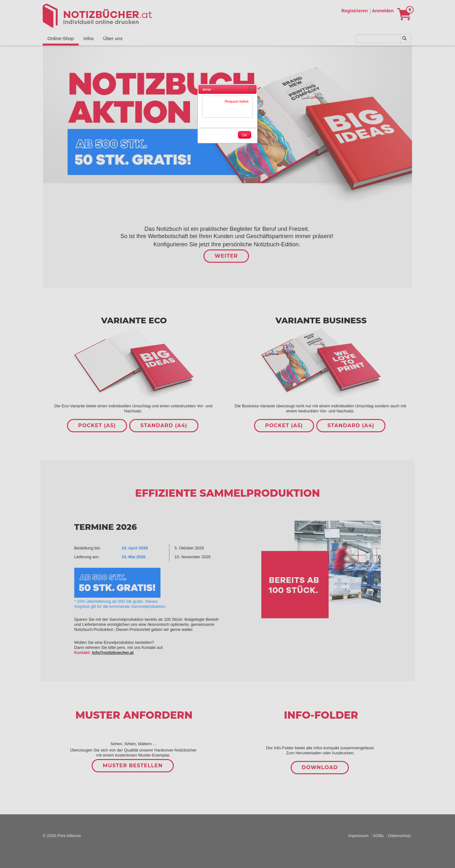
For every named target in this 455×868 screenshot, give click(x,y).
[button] (252, 89)
